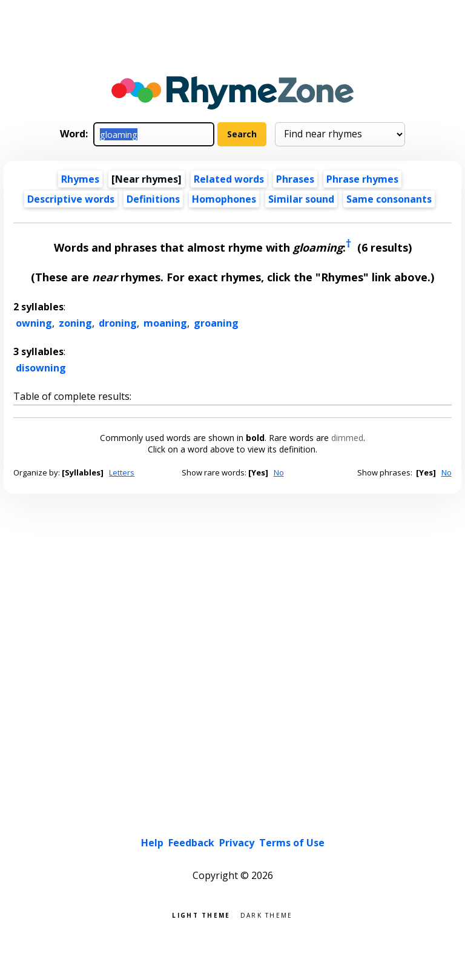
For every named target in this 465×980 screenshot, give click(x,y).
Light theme (201, 914)
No (279, 472)
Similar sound (301, 199)
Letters (122, 472)
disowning (41, 368)
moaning (165, 323)
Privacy (237, 843)
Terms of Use (292, 843)
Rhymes (80, 179)
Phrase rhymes (362, 179)
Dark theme (267, 914)
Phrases (295, 179)
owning (34, 323)
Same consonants (389, 199)
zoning (75, 323)
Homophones (224, 199)
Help (152, 843)
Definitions (153, 199)
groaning (216, 323)
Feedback (191, 843)
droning (118, 323)
